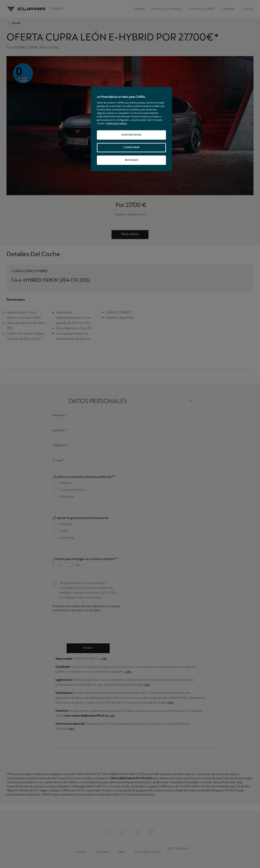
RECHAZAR (132, 160)
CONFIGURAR (131, 147)
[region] (131, 129)
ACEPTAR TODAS (131, 135)
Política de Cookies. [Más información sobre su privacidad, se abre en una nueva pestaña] (117, 123)
